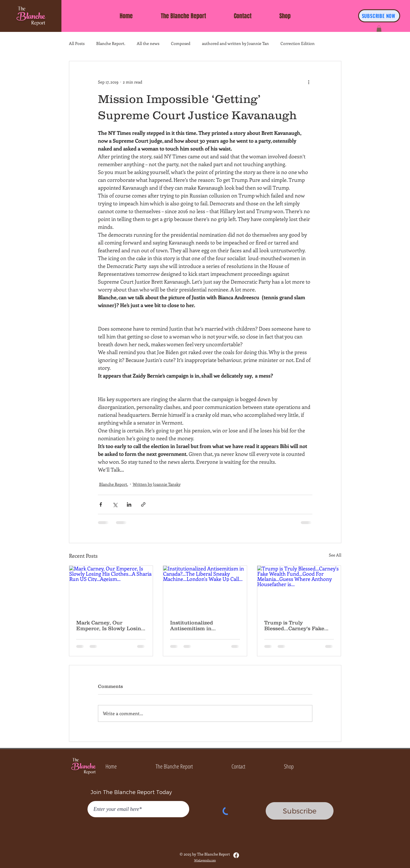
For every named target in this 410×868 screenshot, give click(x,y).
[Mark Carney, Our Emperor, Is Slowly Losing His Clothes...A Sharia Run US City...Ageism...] (111, 589)
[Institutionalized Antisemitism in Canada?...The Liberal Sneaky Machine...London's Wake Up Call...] (205, 589)
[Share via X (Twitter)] (115, 504)
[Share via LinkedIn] (129, 504)
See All (335, 555)
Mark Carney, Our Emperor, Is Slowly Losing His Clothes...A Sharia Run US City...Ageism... (111, 626)
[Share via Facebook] (101, 504)
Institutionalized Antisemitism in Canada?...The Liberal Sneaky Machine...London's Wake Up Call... (203, 626)
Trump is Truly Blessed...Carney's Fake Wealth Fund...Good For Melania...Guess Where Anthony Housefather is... (297, 626)
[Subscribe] (300, 811)
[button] (379, 29)
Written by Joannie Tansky (157, 484)
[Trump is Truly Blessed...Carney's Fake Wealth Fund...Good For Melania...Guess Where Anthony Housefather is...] (299, 589)
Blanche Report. (111, 43)
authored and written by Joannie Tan (235, 43)
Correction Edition (298, 43)
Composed (181, 43)
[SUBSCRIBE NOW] (379, 16)
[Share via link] (143, 504)
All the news (148, 43)
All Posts (77, 43)
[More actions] (309, 82)
